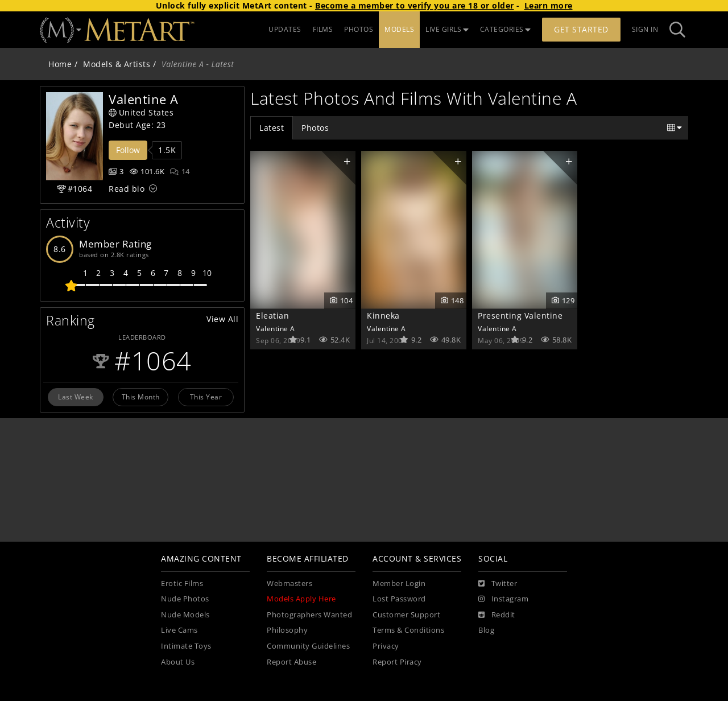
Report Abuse (291, 662)
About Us (178, 662)
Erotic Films (182, 584)
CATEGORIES (506, 29)
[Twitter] (498, 584)
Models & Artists (117, 64)
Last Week (76, 397)
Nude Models (185, 615)
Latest (272, 128)
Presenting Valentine (520, 316)
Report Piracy (397, 662)
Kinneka (383, 316)
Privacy (386, 646)
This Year (206, 397)
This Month (141, 397)
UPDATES (285, 29)
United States (141, 112)
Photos (315, 128)
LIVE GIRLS (447, 29)
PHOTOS (359, 29)
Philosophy (287, 630)
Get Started (581, 29)
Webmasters (289, 584)
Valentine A (276, 328)
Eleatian (272, 316)
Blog (486, 630)
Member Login (399, 584)
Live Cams (179, 630)
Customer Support (406, 615)
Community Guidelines (308, 646)
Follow (128, 150)
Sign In (645, 29)
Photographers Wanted (309, 615)
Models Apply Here (301, 599)
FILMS (323, 29)
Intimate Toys (186, 646)
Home (60, 64)
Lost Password (399, 599)
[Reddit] (497, 615)
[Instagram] (503, 599)
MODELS (399, 29)
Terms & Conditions (408, 630)
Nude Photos (185, 599)
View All (222, 319)
